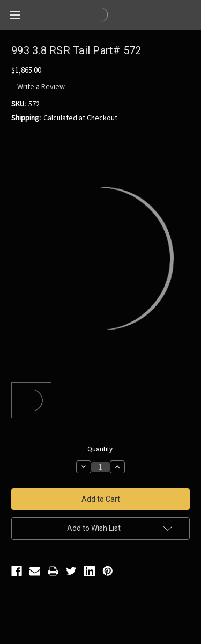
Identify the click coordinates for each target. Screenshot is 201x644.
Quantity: (101, 449)
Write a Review (41, 86)
